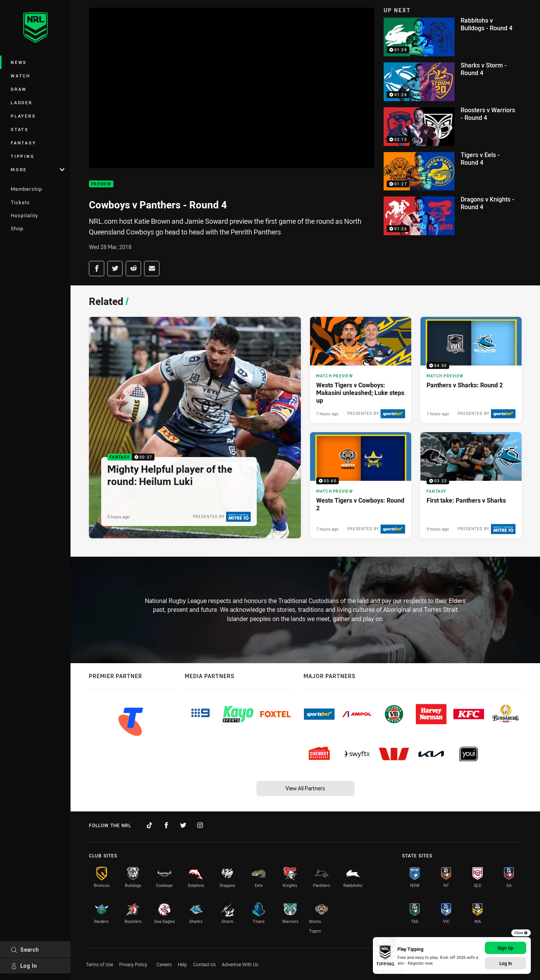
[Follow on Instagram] (200, 825)
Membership (26, 189)
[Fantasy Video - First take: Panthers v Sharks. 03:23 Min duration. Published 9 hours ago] (471, 485)
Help (182, 964)
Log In (24, 966)
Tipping (23, 156)
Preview (101, 184)
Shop (17, 228)
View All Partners (305, 788)
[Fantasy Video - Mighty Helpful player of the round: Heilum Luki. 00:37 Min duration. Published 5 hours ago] (195, 428)
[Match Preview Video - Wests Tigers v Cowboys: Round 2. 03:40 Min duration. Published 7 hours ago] (361, 485)
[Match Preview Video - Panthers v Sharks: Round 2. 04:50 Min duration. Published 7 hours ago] (471, 370)
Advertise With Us (240, 964)
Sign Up (506, 948)
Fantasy (23, 143)
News (19, 62)
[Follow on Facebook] (166, 825)
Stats (20, 129)
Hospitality (24, 215)
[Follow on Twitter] (183, 825)
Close (521, 933)
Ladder (22, 102)
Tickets (20, 202)
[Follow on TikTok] (149, 825)
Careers (164, 964)
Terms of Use (99, 964)
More (38, 170)
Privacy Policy (133, 964)
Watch (21, 76)
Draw (19, 89)
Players (23, 116)
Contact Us (204, 964)
